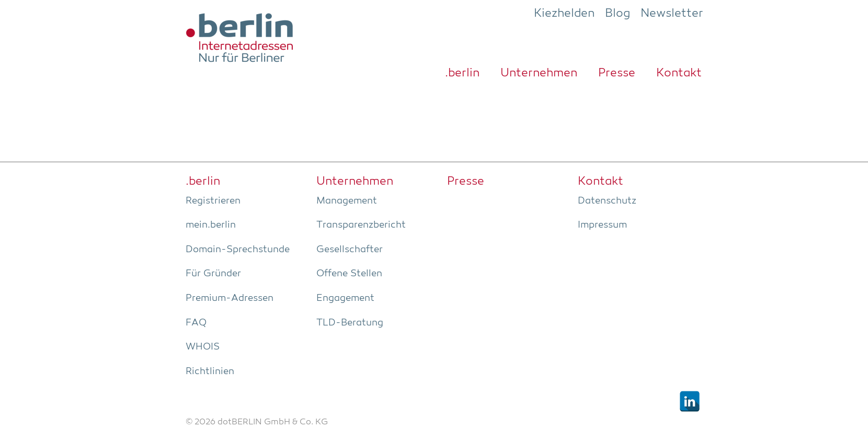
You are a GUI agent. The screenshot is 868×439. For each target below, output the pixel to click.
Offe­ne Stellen (349, 274)
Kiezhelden (564, 14)
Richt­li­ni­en (210, 372)
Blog (618, 14)
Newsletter (672, 14)
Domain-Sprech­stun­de (238, 250)
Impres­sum (602, 225)
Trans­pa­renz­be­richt (361, 225)
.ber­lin (462, 73)
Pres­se (617, 73)
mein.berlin (211, 225)
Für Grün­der (213, 274)
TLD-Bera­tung (350, 323)
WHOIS (203, 347)
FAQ (196, 323)
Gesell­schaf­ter (350, 250)
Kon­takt (679, 73)
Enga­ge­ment (345, 298)
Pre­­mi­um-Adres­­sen (230, 298)
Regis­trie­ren (213, 201)
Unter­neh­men (539, 73)
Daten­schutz (607, 201)
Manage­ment (347, 201)
